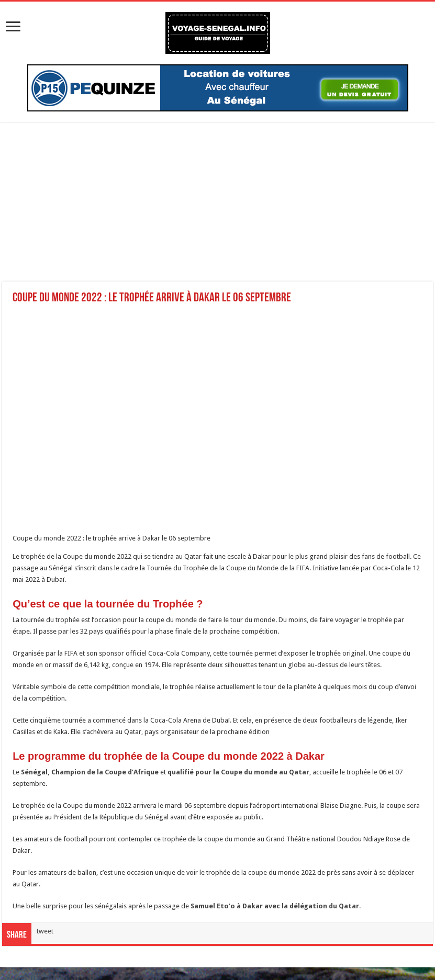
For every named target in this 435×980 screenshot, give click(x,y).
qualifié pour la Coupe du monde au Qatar (238, 772)
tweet (45, 931)
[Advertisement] (217, 208)
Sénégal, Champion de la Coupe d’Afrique (90, 772)
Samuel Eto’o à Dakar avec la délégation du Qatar (275, 906)
